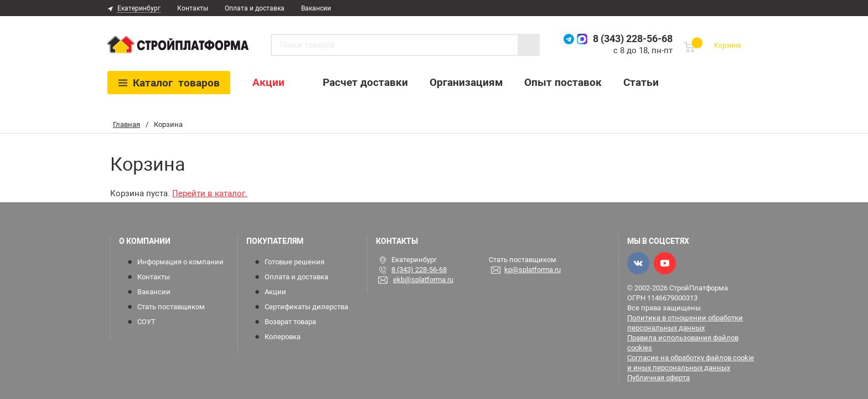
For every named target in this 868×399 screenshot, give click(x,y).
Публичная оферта (658, 378)
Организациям (466, 82)
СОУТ (146, 322)
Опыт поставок (563, 82)
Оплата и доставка (255, 8)
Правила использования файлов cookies (683, 343)
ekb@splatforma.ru (423, 280)
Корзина (728, 45)
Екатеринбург (139, 8)
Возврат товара (290, 322)
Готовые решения (294, 262)
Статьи (641, 82)
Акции (268, 82)
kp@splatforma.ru (533, 270)
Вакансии (316, 8)
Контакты (193, 8)
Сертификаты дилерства (306, 307)
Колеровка (283, 337)
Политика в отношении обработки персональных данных (685, 323)
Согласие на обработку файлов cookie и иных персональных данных (691, 363)
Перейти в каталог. (210, 193)
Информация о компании (180, 262)
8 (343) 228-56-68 (633, 39)
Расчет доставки (365, 82)
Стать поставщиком (171, 307)
